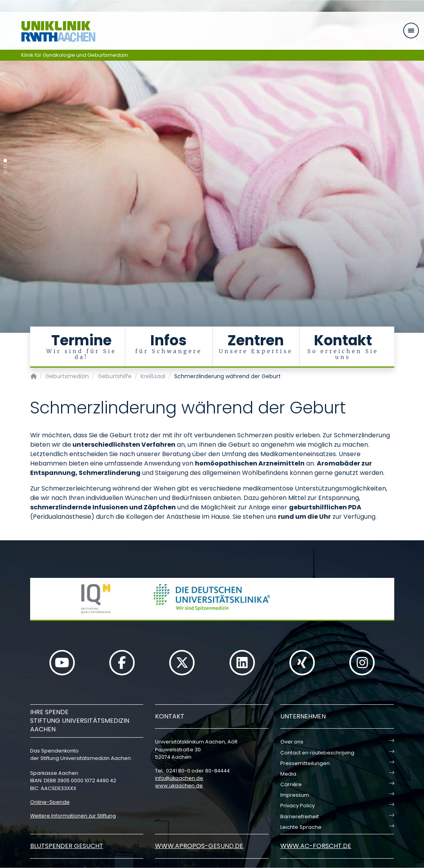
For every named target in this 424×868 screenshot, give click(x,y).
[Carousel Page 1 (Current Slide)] (5, 161)
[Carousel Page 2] (5, 167)
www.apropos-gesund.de (199, 846)
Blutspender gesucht (67, 846)
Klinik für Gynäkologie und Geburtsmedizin (75, 55)
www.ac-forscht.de (316, 846)
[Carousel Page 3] (5, 172)
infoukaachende (179, 778)
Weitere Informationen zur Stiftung (73, 816)
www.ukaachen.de (179, 786)
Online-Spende (50, 802)
